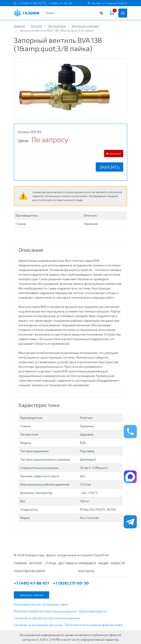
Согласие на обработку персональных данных (47, 618)
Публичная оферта (92, 611)
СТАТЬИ (50, 563)
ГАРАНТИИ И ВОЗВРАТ (30, 571)
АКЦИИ (103, 563)
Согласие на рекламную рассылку (38, 625)
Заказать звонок (32, 595)
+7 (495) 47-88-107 (28, 3)
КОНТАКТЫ (86, 571)
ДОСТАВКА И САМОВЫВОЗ (77, 563)
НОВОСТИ (118, 563)
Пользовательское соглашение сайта (41, 604)
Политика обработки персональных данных (45, 611)
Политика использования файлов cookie (94, 625)
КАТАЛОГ (36, 563)
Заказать (109, 167)
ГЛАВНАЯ (20, 563)
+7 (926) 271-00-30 (58, 3)
